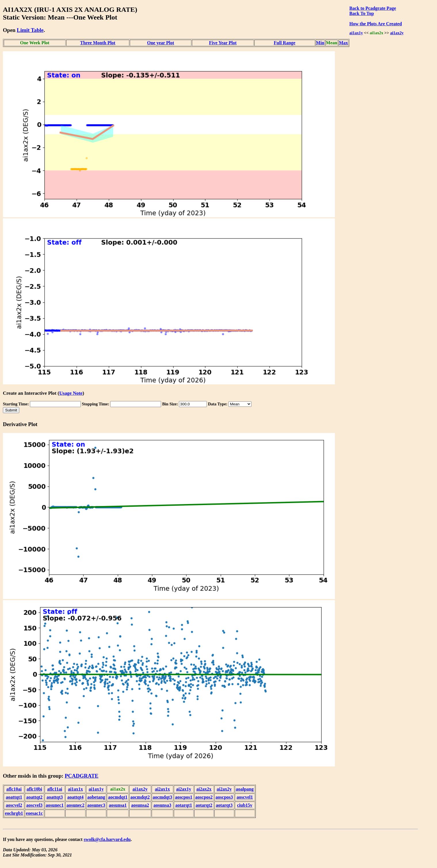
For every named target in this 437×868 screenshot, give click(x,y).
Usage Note (71, 393)
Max (343, 43)
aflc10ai (14, 789)
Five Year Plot (223, 43)
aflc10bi (34, 789)
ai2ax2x (204, 789)
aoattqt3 (55, 797)
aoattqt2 (34, 797)
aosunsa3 (162, 805)
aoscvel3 (34, 805)
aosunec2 (75, 805)
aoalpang (245, 789)
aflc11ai (55, 789)
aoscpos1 (184, 797)
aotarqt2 (204, 805)
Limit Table (30, 30)
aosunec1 (55, 805)
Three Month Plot (98, 43)
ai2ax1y (184, 789)
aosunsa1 (118, 805)
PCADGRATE (82, 776)
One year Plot (161, 43)
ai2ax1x (162, 789)
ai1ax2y (397, 33)
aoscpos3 (224, 797)
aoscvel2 (14, 805)
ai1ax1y (356, 33)
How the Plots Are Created (375, 24)
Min (320, 43)
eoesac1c (34, 813)
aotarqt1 (184, 805)
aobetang (96, 797)
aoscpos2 (204, 797)
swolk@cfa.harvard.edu (107, 839)
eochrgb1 (14, 813)
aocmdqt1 (118, 797)
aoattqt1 (14, 797)
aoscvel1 (245, 797)
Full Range (285, 43)
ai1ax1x (75, 789)
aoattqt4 (76, 797)
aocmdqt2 (140, 797)
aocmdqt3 (163, 797)
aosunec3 (96, 805)
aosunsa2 (140, 805)
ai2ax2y (224, 789)
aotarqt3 (224, 805)
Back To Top (361, 13)
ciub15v (245, 805)
